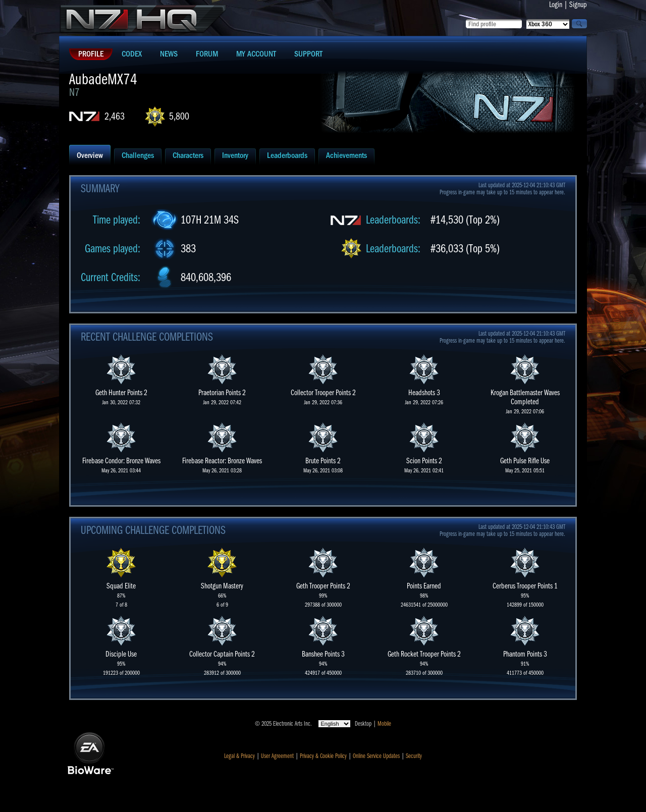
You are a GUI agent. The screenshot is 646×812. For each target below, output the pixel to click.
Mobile (384, 724)
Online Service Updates (376, 756)
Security (414, 756)
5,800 (179, 116)
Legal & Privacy (239, 756)
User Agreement (277, 756)
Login (556, 5)
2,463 (115, 116)
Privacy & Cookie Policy (323, 756)
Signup (578, 5)
